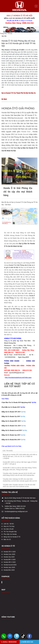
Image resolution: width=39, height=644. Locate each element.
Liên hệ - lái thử (9, 524)
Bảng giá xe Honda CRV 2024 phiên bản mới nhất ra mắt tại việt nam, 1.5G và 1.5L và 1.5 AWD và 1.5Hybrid (20, 456)
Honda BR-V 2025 (10, 560)
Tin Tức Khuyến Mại (10, 532)
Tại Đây (23, 412)
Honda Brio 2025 (9, 570)
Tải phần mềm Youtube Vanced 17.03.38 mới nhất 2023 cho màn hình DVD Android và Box (19, 486)
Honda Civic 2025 (9, 554)
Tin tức (10, 33)
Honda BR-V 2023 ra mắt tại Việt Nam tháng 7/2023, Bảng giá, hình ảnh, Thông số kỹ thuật (20, 469)
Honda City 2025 (9, 557)
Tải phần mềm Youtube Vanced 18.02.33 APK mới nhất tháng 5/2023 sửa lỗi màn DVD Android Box (19, 474)
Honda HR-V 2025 (10, 562)
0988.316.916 (21, 506)
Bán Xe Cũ (7, 539)
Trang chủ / (4, 33)
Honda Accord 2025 (10, 565)
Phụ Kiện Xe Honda (10, 534)
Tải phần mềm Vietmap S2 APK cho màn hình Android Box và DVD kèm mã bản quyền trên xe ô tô (20, 480)
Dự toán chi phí (9, 529)
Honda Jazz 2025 (9, 567)
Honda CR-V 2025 (10, 552)
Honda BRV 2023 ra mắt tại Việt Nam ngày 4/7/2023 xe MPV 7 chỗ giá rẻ (20, 463)
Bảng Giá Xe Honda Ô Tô (12, 537)
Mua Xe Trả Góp (9, 526)
